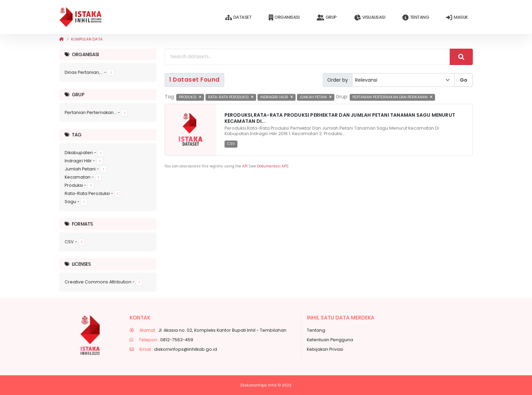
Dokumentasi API (272, 166)
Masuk (457, 18)
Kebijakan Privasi (325, 349)
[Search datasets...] (307, 57)
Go (464, 80)
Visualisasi (370, 18)
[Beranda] (61, 39)
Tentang (416, 18)
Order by (338, 80)
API (245, 166)
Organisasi (284, 18)
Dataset (238, 18)
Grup (327, 18)
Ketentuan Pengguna (330, 340)
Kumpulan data (87, 39)
